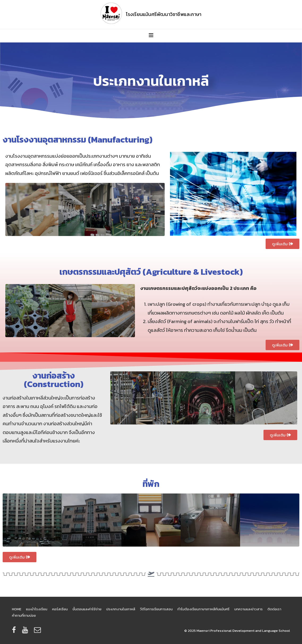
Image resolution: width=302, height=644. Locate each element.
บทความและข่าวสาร (248, 609)
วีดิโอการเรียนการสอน (156, 609)
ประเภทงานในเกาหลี (121, 609)
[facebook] (15, 632)
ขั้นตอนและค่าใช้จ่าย (87, 609)
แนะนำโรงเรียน (37, 609)
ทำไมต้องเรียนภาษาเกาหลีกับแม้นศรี (203, 609)
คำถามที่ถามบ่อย (24, 615)
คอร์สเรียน (60, 609)
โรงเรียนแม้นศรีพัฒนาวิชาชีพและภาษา (164, 14)
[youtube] (26, 632)
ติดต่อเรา (274, 609)
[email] (38, 632)
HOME (17, 609)
